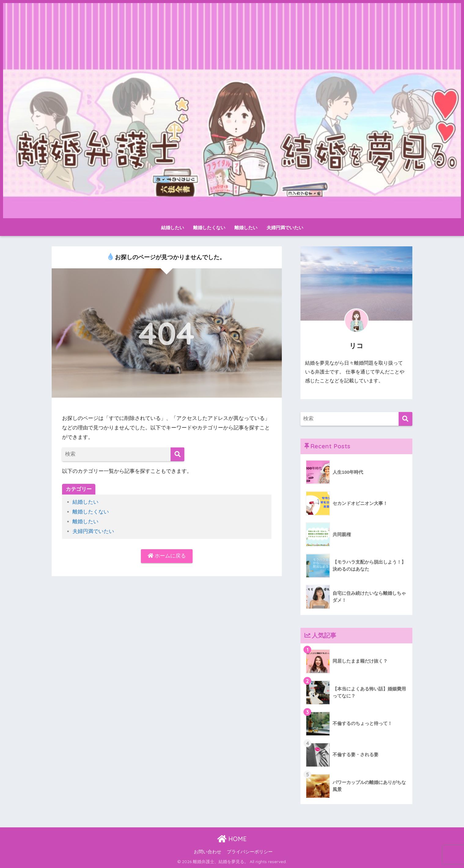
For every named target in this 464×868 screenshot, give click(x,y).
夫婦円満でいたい (285, 228)
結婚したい (173, 228)
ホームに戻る (167, 555)
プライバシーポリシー (250, 852)
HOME (232, 839)
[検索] (177, 454)
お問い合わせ (208, 852)
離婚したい (246, 228)
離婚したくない (209, 228)
